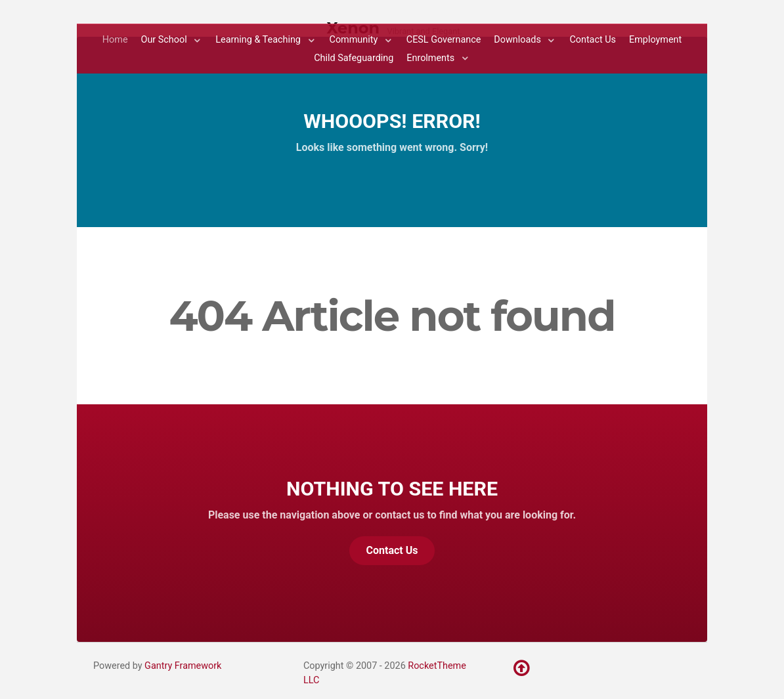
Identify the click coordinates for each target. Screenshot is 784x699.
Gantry (183, 666)
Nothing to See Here (392, 489)
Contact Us (392, 550)
